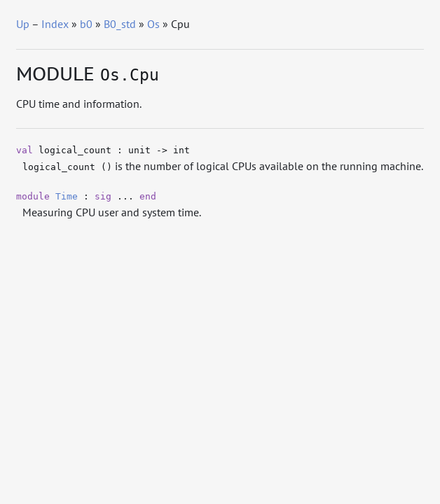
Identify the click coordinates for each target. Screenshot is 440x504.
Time (67, 196)
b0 (86, 24)
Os (153, 24)
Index (55, 24)
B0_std (120, 24)
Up (23, 24)
